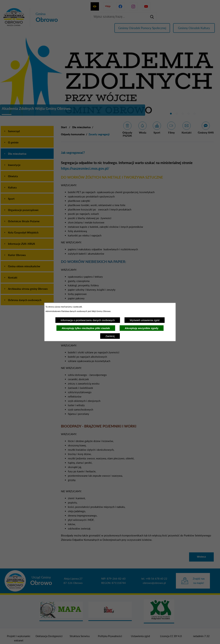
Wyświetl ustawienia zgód (145, 320)
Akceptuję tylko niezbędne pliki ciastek (86, 328)
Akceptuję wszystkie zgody (142, 328)
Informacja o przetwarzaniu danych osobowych (88, 320)
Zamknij (110, 336)
